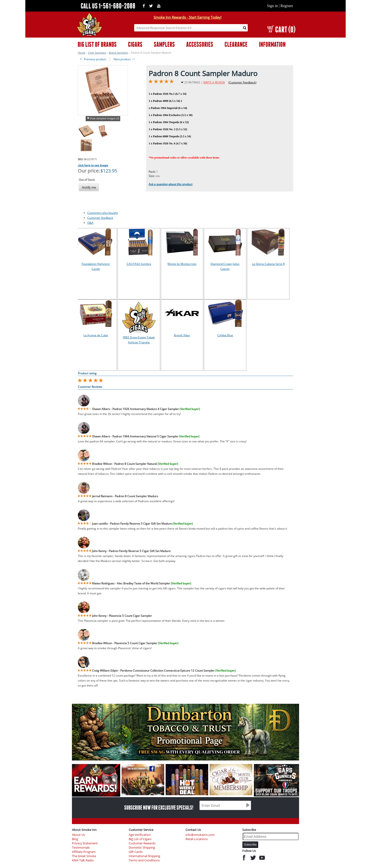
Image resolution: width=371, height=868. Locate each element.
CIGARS (135, 44)
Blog (75, 839)
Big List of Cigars (140, 839)
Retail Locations (197, 839)
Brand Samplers (118, 53)
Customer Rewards (142, 843)
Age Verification (140, 835)
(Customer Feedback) (242, 82)
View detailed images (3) (104, 118)
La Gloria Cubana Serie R (268, 264)
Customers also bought (103, 213)
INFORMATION (272, 44)
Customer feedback (100, 218)
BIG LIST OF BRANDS (97, 44)
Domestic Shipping (142, 848)
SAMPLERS (164, 44)
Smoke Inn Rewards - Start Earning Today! (188, 17)
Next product (125, 59)
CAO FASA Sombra (139, 264)
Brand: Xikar (182, 335)
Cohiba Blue (225, 335)
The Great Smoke (84, 856)
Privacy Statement (85, 843)
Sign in (272, 6)
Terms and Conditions (144, 860)
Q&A (90, 223)
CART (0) (281, 29)
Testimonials (81, 848)
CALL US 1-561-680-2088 (108, 6)
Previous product (93, 59)
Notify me (89, 187)
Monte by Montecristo (182, 264)
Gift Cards (136, 852)
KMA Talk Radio (83, 860)
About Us (78, 835)
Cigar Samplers (97, 53)
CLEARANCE (236, 44)
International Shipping (144, 856)
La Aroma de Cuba (96, 335)
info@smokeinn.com (200, 835)
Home (82, 53)
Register (287, 6)
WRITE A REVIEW (214, 82)
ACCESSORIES (200, 44)
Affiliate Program (84, 852)
